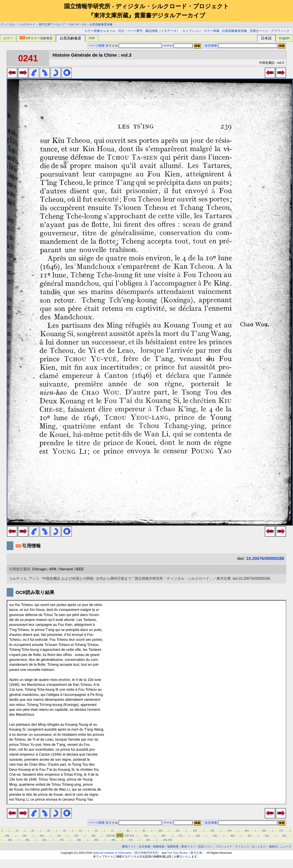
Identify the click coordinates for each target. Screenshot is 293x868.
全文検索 (211, 46)
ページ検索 (97, 46)
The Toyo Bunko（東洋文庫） (186, 853)
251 (146, 836)
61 (96, 831)
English (284, 38)
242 (127, 836)
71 (112, 831)
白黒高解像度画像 (101, 24)
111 (178, 831)
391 (96, 840)
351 (27, 840)
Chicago (39, 569)
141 (229, 831)
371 (62, 840)
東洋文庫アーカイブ (52, 24)
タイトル (134, 46)
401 (114, 840)
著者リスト (188, 846)
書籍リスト (129, 846)
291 (215, 836)
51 (80, 831)
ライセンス (242, 846)
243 (132, 836)
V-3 (84, 24)
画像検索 (159, 846)
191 (25, 836)
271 (181, 836)
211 (59, 836)
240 (113, 836)
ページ (178, 46)
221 (76, 836)
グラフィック (280, 31)
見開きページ (259, 31)
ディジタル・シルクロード (18, 24)
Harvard (66, 569)
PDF (92, 38)
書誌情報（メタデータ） (162, 31)
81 (128, 831)
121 (195, 831)
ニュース (286, 846)
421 (148, 840)
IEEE (80, 569)
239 (108, 836)
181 (7, 836)
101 (161, 831)
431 (165, 840)
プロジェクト (224, 846)
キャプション (192, 31)
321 (267, 836)
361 (45, 840)
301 (233, 836)
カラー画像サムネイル (100, 31)
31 (49, 831)
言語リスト (205, 846)
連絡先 (273, 846)
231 (94, 836)
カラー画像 (212, 31)
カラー (8, 38)
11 (17, 831)
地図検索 (173, 846)
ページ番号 (135, 31)
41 (65, 831)
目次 (121, 31)
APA (53, 569)
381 (79, 840)
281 (198, 836)
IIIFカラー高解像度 (36, 38)
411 (131, 840)
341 (10, 840)
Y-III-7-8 (73, 24)
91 (144, 831)
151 (247, 831)
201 (42, 836)
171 (281, 831)
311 (250, 836)
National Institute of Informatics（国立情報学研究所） (127, 853)
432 (170, 840)
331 (284, 836)
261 (164, 836)
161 (264, 831)
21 (33, 831)
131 (212, 831)
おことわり (259, 846)
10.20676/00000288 (265, 558)
